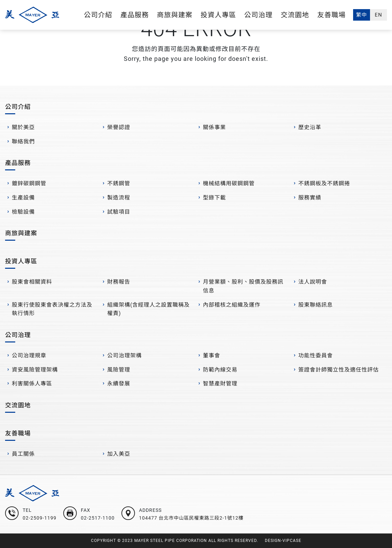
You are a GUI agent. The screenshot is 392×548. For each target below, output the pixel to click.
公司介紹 (98, 15)
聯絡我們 (23, 141)
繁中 (362, 15)
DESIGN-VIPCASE (283, 541)
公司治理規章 (29, 355)
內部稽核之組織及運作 (232, 305)
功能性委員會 (316, 355)
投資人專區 (218, 15)
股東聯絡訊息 (316, 305)
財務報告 (119, 282)
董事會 (212, 355)
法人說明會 (313, 282)
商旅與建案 (175, 15)
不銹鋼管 (119, 183)
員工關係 (23, 454)
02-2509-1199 (40, 518)
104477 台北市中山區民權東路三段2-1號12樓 (191, 518)
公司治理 (258, 15)
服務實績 (310, 198)
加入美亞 (119, 454)
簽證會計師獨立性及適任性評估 (339, 370)
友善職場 (331, 15)
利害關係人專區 (32, 384)
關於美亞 (23, 127)
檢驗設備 (23, 212)
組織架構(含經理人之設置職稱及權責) (148, 309)
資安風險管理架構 (35, 370)
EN (378, 15)
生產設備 (23, 198)
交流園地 (295, 15)
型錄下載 (214, 198)
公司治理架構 (124, 355)
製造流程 (119, 198)
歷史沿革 (310, 127)
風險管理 (119, 370)
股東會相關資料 (32, 282)
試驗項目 (119, 212)
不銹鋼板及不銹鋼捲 (324, 183)
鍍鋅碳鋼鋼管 (29, 183)
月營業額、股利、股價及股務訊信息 (243, 286)
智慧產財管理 (220, 384)
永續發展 (119, 384)
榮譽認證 (119, 127)
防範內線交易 (220, 370)
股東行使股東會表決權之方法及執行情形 (52, 309)
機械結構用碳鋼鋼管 (229, 183)
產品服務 (135, 15)
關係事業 (214, 127)
